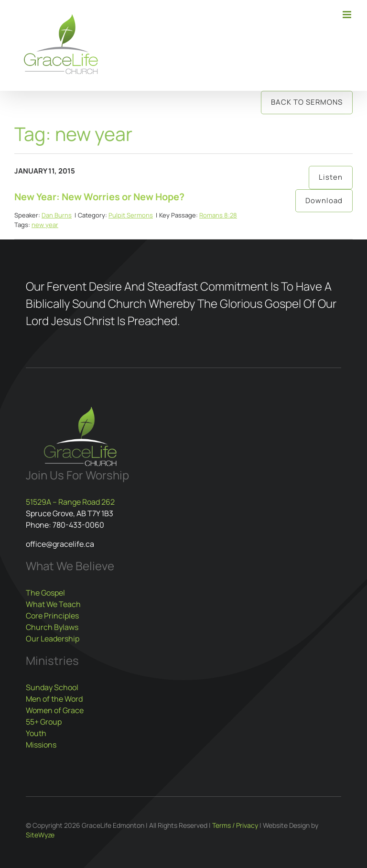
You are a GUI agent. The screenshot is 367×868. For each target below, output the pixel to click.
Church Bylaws (52, 627)
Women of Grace (55, 710)
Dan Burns (57, 215)
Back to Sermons (307, 102)
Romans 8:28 (218, 215)
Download (324, 201)
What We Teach (53, 604)
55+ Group (44, 722)
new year (45, 225)
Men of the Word (54, 699)
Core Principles (52, 616)
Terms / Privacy (235, 825)
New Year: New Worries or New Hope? (99, 197)
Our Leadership (53, 639)
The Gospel (45, 593)
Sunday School (52, 687)
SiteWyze (40, 835)
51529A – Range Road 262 (70, 502)
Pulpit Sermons (131, 215)
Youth (36, 733)
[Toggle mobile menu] (348, 15)
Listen (331, 177)
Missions (41, 745)
